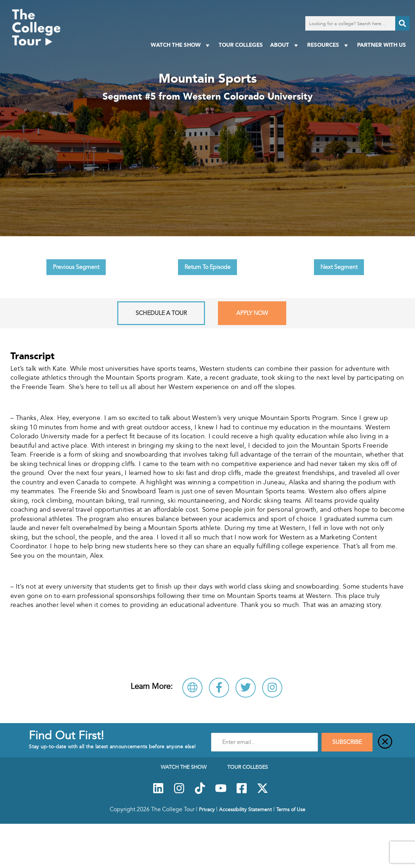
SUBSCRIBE (347, 742)
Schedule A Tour (161, 313)
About (285, 45)
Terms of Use (291, 809)
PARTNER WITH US (382, 45)
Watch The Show (181, 45)
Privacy (207, 809)
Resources (329, 45)
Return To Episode (207, 267)
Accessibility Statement (245, 809)
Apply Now (252, 313)
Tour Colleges (241, 45)
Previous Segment (76, 267)
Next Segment (339, 267)
